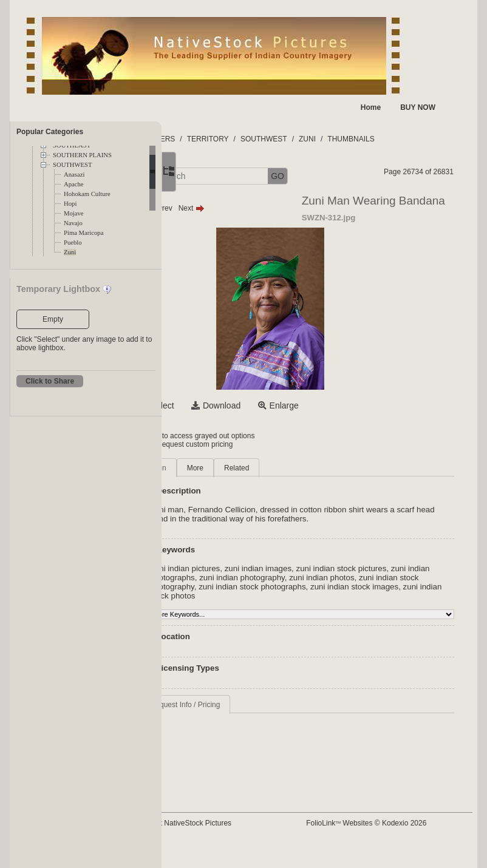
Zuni (70, 252)
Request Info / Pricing (246, 705)
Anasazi (74, 175)
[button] (204, 176)
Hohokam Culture (87, 194)
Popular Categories (50, 132)
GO (338, 176)
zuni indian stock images (305, 596)
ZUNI (368, 139)
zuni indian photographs (254, 578)
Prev (220, 208)
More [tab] (256, 468)
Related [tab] (297, 468)
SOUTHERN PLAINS (82, 155)
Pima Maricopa (83, 233)
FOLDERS (219, 139)
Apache (74, 184)
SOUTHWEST (73, 165)
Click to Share (50, 381)
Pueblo (73, 242)
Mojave (74, 213)
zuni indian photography (344, 578)
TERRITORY (269, 139)
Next (252, 208)
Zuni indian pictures (246, 568)
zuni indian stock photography (292, 587)
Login (211, 436)
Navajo (73, 223)
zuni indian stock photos (396, 596)
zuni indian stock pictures (402, 568)
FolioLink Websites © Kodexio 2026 (395, 823)
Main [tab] (219, 468)
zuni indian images (319, 568)
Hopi (70, 204)
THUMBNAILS (412, 139)
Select (223, 405)
